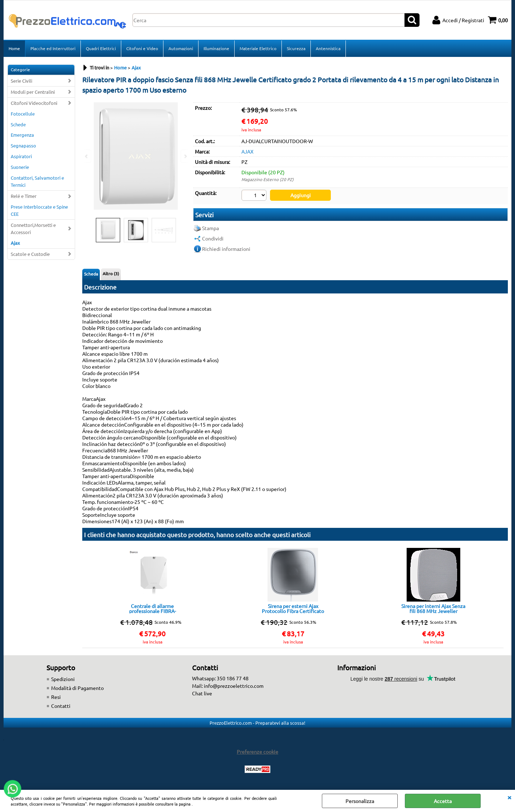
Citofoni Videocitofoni (34, 103)
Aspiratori (21, 156)
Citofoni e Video (142, 48)
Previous (87, 156)
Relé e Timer (24, 196)
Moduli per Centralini (33, 92)
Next (185, 156)
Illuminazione (216, 48)
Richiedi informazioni (226, 249)
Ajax (15, 243)
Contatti (61, 706)
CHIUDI (509, 797)
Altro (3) (111, 273)
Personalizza (360, 801)
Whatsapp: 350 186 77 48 (220, 678)
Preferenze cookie (257, 752)
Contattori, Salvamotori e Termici (37, 181)
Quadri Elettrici (101, 48)
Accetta (443, 801)
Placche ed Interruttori (53, 48)
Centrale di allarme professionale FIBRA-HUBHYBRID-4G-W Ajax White (153, 608)
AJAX (247, 151)
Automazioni (181, 48)
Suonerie (20, 167)
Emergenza (22, 135)
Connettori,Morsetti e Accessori (33, 228)
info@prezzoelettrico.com (234, 686)
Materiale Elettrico (258, 48)
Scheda (91, 274)
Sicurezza (296, 48)
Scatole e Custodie (30, 254)
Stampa (210, 228)
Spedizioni (63, 679)
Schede (18, 124)
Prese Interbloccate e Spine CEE (39, 210)
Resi (56, 697)
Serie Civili (21, 81)
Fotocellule (23, 114)
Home (14, 48)
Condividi (213, 238)
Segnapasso (23, 145)
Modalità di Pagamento (77, 688)
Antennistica (328, 48)
